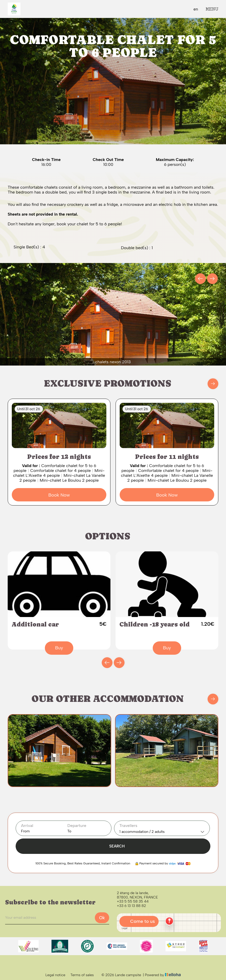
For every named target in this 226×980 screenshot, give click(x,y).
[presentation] (200, 279)
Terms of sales (82, 975)
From (25, 831)
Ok (102, 918)
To (69, 831)
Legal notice (55, 975)
